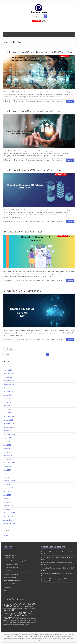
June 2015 (7, 495)
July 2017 (7, 473)
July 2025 (7, 399)
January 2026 (8, 377)
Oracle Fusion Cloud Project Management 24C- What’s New (38, 52)
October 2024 (8, 431)
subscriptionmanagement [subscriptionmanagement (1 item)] (24, 623)
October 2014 (8, 516)
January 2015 (8, 509)
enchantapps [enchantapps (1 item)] (27, 608)
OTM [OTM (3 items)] (27, 620)
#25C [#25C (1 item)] (8, 604)
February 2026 (9, 374)
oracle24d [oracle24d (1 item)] (29, 613)
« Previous (10, 349)
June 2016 (7, 484)
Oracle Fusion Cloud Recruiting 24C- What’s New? (32, 111)
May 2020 (7, 466)
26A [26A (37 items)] (10, 606)
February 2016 (9, 488)
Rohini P (9, 101)
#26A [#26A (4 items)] (14, 604)
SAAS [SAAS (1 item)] (35, 620)
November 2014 (9, 513)
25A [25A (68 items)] (25, 604)
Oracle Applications (34, 101)
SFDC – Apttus (10, 583)
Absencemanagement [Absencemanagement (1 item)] (21, 606)
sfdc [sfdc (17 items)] (11, 622)
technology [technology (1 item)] (33, 623)
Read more (70, 101)
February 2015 (9, 506)
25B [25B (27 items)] (30, 604)
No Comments (58, 101)
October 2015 (8, 491)
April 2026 (7, 366)
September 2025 (9, 391)
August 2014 (8, 520)
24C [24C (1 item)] (17, 604)
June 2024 (7, 445)
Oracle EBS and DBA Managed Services (18, 561)
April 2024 (7, 452)
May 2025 (7, 406)
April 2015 (7, 502)
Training (8, 570)
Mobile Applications (12, 567)
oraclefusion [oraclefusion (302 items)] (11, 618)
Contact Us (7, 587)
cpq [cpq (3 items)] (15, 608)
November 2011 (9, 523)
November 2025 (9, 384)
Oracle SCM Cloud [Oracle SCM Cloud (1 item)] (8, 620)
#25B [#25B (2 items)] (5, 604)
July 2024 (7, 441)
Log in (6, 535)
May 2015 (7, 498)
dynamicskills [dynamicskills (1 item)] (20, 608)
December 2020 (9, 463)
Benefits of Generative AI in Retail (23, 231)
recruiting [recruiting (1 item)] (31, 620)
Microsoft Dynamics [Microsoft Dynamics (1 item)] (8, 613)
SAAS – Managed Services (12, 581)
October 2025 (8, 388)
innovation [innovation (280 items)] (10, 610)
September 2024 (9, 434)
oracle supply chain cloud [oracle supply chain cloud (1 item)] (19, 620)
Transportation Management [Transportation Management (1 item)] (17, 625)
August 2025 (8, 395)
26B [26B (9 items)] (14, 606)
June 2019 (7, 470)
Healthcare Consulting (11, 574)
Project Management (10, 577)
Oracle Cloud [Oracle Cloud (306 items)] (19, 615)
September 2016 (9, 481)
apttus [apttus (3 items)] (29, 606)
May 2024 (7, 448)
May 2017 (7, 477)
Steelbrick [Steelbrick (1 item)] (15, 623)
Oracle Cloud (45, 101)
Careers (6, 552)
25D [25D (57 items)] (6, 606)
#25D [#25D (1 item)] (11, 604)
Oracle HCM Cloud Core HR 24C (22, 291)
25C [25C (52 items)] (34, 604)
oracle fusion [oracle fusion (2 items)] (23, 619)
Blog (5, 590)
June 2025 (7, 402)
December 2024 (9, 424)
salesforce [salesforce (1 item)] (6, 623)
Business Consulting (12, 564)
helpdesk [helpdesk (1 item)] (32, 608)
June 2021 (7, 459)
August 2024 (8, 438)
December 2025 (9, 381)
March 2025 (8, 413)
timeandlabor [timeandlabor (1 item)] (7, 625)
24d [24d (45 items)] (21, 604)
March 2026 (8, 370)
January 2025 (8, 420)
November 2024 (9, 427)
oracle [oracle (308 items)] (22, 613)
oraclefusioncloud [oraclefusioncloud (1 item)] (31, 619)
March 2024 (8, 456)
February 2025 (9, 416)
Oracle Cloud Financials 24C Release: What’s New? (33, 170)
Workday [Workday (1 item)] (27, 625)
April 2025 (7, 409)
